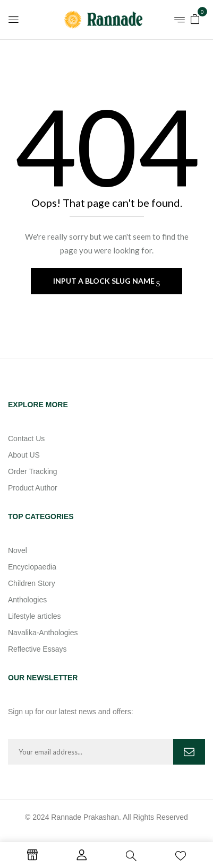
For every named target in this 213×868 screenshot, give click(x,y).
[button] (195, 18)
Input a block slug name (105, 281)
